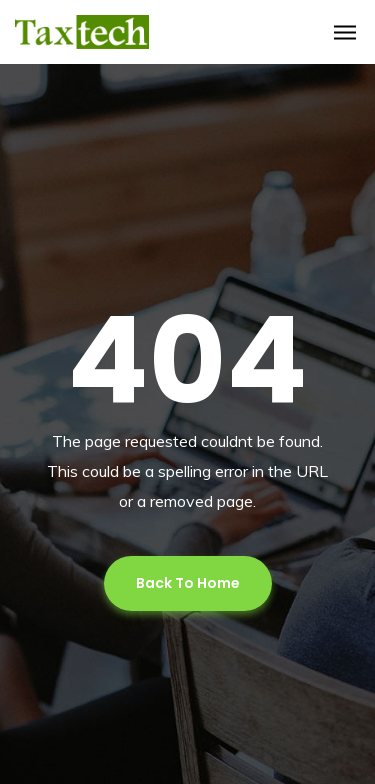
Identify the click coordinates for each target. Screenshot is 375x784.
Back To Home (188, 583)
